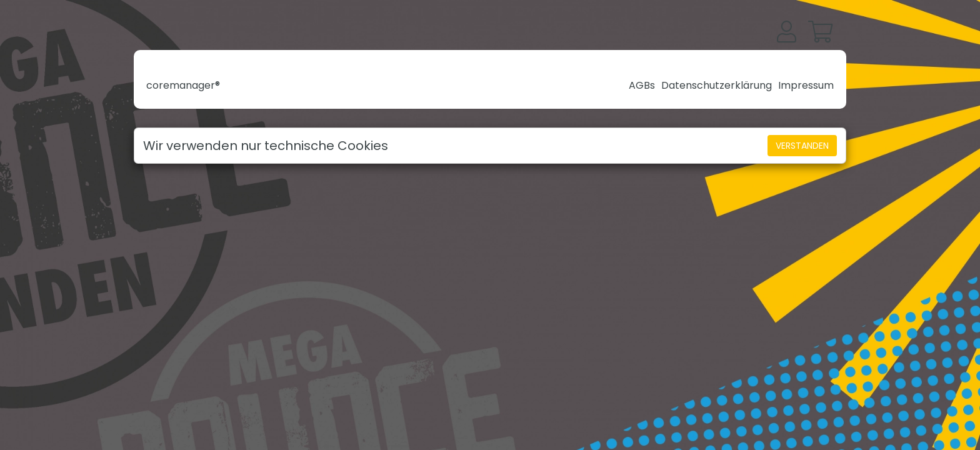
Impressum (806, 85)
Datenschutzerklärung (717, 85)
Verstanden (802, 146)
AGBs (642, 85)
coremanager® (183, 85)
